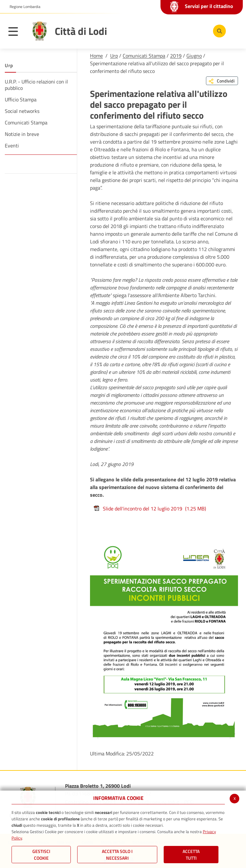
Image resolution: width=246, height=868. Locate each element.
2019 (176, 56)
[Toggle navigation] (16, 33)
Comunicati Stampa (144, 56)
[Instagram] (198, 31)
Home (96, 56)
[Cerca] (218, 31)
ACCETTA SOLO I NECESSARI (117, 855)
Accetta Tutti (191, 855)
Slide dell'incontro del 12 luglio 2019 (150, 509)
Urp (114, 56)
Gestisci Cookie (41, 855)
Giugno (194, 56)
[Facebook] (159, 31)
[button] (23, 7)
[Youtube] (178, 31)
